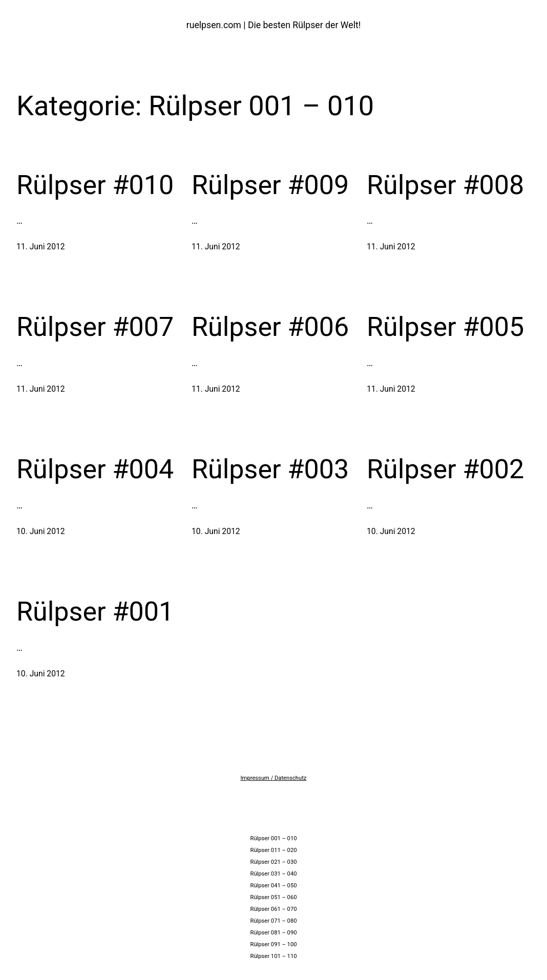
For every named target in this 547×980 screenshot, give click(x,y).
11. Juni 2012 (41, 247)
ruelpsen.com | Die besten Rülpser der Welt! (274, 25)
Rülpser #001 (95, 612)
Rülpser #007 (95, 327)
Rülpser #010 (95, 185)
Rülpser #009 (270, 185)
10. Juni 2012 (41, 531)
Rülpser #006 (270, 327)
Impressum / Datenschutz (274, 778)
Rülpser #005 (445, 327)
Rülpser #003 (270, 469)
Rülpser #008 (445, 185)
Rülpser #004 (95, 469)
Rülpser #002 (445, 469)
